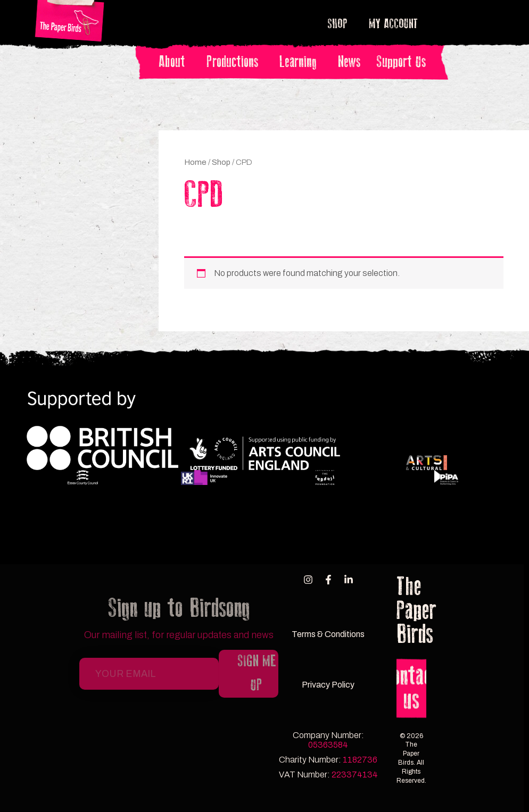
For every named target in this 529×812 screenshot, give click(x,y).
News (349, 62)
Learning (301, 62)
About (175, 62)
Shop (340, 24)
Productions (235, 62)
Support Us (401, 62)
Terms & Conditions (328, 634)
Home (195, 162)
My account (393, 24)
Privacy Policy (328, 685)
